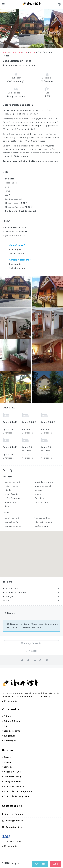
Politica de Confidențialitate (18, 791)
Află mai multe (10, 701)
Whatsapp (40, 864)
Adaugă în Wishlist (32, 643)
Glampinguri (10, 741)
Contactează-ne (14, 827)
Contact (8, 767)
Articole (7, 762)
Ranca (32, 52)
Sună (55, 864)
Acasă (6, 52)
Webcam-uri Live (12, 772)
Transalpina (16, 52)
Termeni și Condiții (13, 777)
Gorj (26, 52)
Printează (31, 651)
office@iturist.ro (14, 821)
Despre (7, 757)
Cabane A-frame (12, 721)
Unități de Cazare (12, 782)
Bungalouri (9, 736)
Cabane (7, 716)
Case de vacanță (12, 731)
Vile (5, 726)
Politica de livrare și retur (16, 796)
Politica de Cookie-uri (14, 786)
